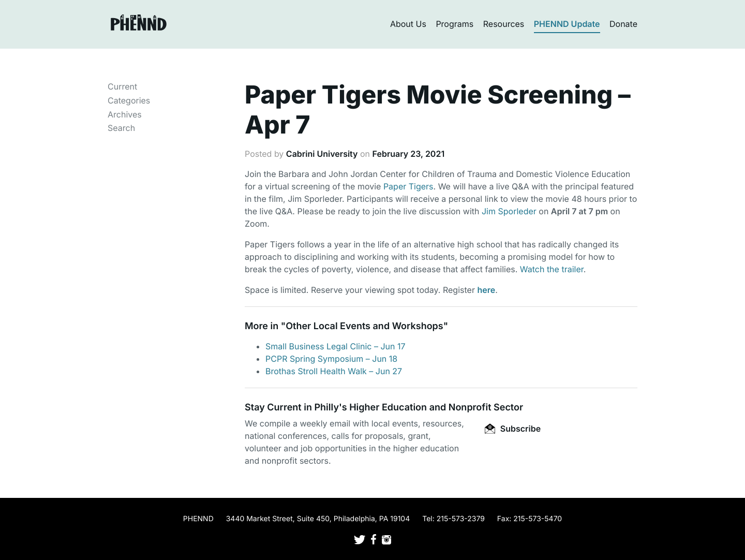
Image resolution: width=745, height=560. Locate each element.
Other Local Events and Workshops (364, 326)
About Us (408, 24)
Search (121, 128)
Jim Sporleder (509, 211)
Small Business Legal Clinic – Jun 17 (336, 346)
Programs (455, 24)
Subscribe (513, 429)
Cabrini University (322, 154)
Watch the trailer (552, 269)
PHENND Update (567, 24)
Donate (623, 24)
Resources (504, 24)
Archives (125, 114)
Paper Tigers (408, 186)
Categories (129, 100)
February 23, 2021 (409, 154)
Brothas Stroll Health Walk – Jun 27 (334, 371)
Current (122, 86)
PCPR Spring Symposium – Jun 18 (331, 359)
